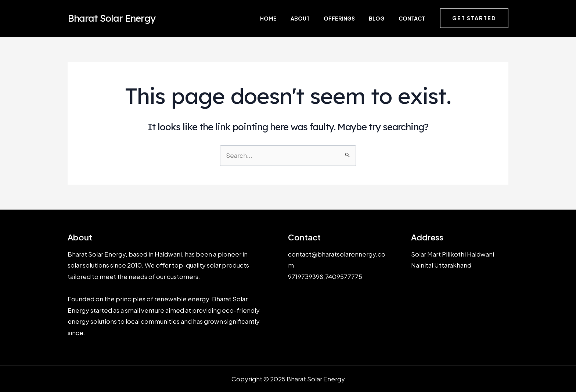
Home (300, 18)
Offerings (356, 18)
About (324, 18)
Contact (413, 18)
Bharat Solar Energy (111, 18)
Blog (386, 18)
